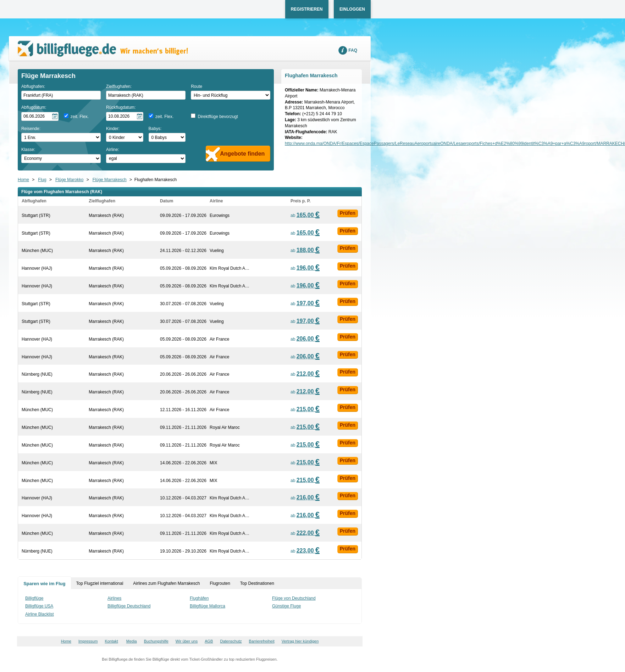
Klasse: (28, 150)
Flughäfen (199, 598)
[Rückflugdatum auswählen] (125, 116)
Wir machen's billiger (103, 49)
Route (197, 86)
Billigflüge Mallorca (208, 606)
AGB (209, 641)
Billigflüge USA (39, 606)
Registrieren (307, 9)
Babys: (155, 129)
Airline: (113, 150)
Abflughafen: (33, 86)
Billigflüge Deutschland (129, 606)
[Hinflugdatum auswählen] (40, 116)
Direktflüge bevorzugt (218, 117)
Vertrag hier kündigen (300, 641)
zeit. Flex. (80, 117)
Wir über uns (187, 641)
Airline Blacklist (40, 614)
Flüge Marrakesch (110, 180)
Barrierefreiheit (262, 641)
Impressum (88, 641)
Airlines (114, 598)
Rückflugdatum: (121, 107)
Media (132, 641)
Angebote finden (242, 154)
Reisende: (31, 129)
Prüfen (348, 213)
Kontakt (111, 641)
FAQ (353, 50)
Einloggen (352, 9)
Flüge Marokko (69, 180)
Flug (42, 180)
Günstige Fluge (286, 606)
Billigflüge (34, 598)
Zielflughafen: (119, 86)
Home (23, 180)
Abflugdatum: (34, 107)
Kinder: (113, 129)
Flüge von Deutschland (294, 598)
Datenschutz (231, 641)
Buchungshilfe (156, 641)
